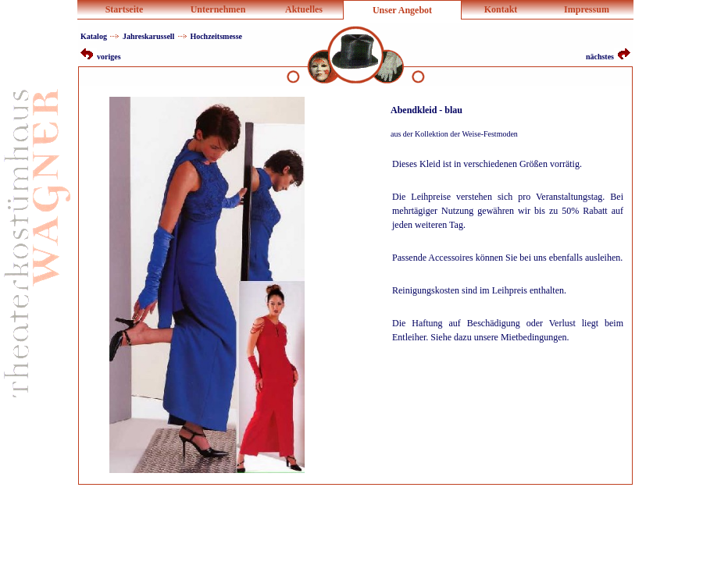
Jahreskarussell (149, 36)
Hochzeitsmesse (216, 36)
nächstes (608, 57)
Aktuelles (304, 9)
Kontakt (501, 9)
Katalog (94, 36)
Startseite (125, 9)
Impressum (587, 9)
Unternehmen (218, 9)
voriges (101, 57)
